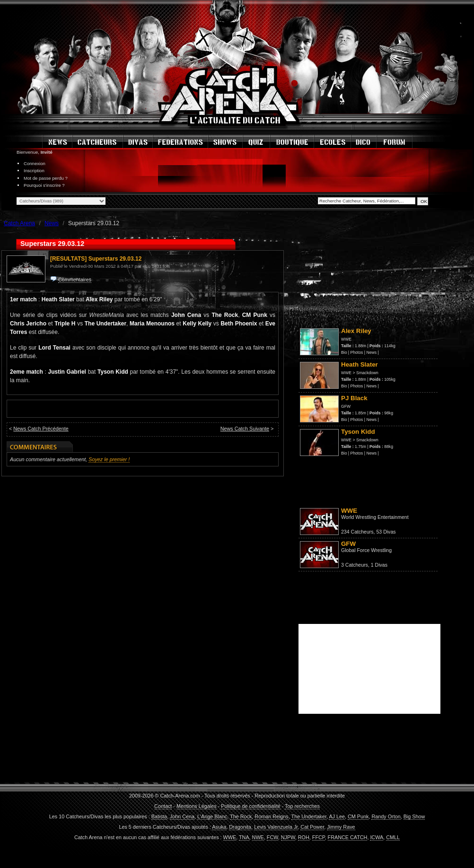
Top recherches (302, 806)
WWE (346, 339)
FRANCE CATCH (348, 837)
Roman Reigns (271, 816)
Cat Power (312, 827)
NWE (258, 837)
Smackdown (367, 373)
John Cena (182, 816)
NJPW (288, 837)
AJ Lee (337, 816)
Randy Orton (386, 816)
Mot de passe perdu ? (46, 178)
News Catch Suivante (245, 429)
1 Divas (379, 565)
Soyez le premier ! (109, 459)
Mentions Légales (197, 806)
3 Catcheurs (355, 565)
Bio (344, 352)
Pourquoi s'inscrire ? (44, 185)
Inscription (34, 171)
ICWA (377, 837)
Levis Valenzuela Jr (276, 827)
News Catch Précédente (41, 429)
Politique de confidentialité (250, 806)
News (371, 352)
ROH (304, 837)
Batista (159, 816)
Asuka (219, 827)
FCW (272, 837)
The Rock (241, 816)
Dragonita (240, 827)
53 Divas (386, 532)
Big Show (414, 816)
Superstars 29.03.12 (115, 259)
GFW (346, 406)
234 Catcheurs (357, 532)
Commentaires (75, 280)
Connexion (35, 163)
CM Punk (358, 816)
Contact (163, 806)
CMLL (393, 837)
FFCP (319, 837)
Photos (357, 352)
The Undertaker (309, 816)
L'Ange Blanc (212, 816)
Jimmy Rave (341, 827)
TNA (244, 837)
